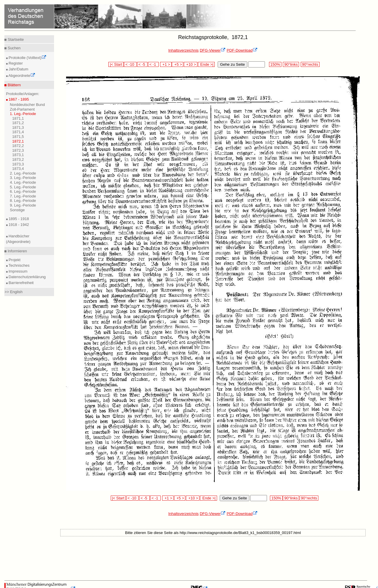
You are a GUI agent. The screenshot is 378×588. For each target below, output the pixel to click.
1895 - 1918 (18, 219)
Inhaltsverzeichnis (183, 50)
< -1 (153, 64)
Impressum (18, 271)
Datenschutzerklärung (27, 277)
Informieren (17, 251)
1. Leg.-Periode (23, 114)
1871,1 (18, 118)
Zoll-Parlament (22, 109)
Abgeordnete (21, 76)
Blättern (14, 85)
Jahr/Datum (18, 69)
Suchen (14, 48)
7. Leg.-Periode (23, 196)
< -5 (142, 64)
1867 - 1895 (18, 99)
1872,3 (18, 150)
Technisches (19, 265)
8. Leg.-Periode (23, 201)
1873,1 (18, 155)
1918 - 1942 (18, 225)
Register (15, 63)
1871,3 (18, 127)
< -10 (130, 64)
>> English (13, 292)
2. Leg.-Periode (23, 173)
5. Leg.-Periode (23, 187)
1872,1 (18, 141)
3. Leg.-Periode (23, 178)
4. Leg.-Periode (23, 182)
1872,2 (18, 146)
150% (275, 64)
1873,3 (18, 164)
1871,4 (18, 132)
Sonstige (17, 210)
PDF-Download (242, 50)
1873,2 (18, 159)
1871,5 (18, 137)
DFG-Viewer (213, 50)
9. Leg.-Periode (23, 205)
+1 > (166, 64)
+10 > (191, 64)
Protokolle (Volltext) (27, 58)
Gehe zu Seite (232, 64)
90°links (291, 64)
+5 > (178, 64)
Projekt (14, 260)
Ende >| (206, 64)
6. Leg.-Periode (23, 191)
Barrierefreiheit (21, 283)
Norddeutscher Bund (27, 105)
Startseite (15, 39)
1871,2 (18, 123)
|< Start (116, 64)
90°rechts (310, 64)
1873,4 (18, 169)
